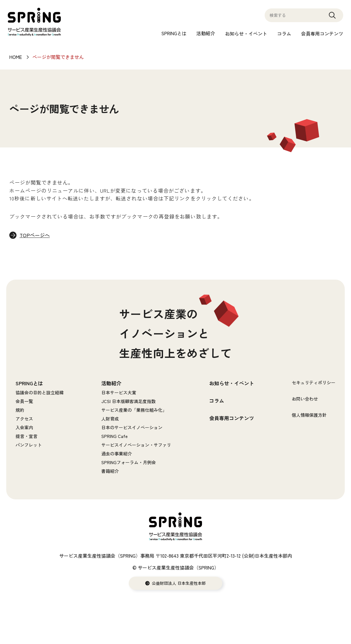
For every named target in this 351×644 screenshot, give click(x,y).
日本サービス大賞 (119, 393)
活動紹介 (206, 33)
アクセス (24, 419)
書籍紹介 (110, 471)
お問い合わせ (305, 399)
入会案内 (24, 428)
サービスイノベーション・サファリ (136, 445)
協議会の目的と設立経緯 (40, 393)
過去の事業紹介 (117, 454)
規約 (20, 410)
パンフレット (29, 445)
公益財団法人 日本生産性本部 (179, 584)
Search (332, 18)
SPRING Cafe (114, 436)
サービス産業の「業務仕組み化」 (134, 410)
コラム (284, 34)
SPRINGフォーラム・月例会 (129, 463)
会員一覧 (24, 401)
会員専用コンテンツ (322, 34)
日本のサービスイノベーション (132, 428)
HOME (16, 57)
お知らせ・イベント (246, 34)
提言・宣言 (26, 436)
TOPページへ (35, 235)
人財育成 (110, 419)
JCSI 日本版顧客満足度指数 (128, 401)
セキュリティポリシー (314, 383)
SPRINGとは (174, 33)
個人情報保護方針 (309, 415)
